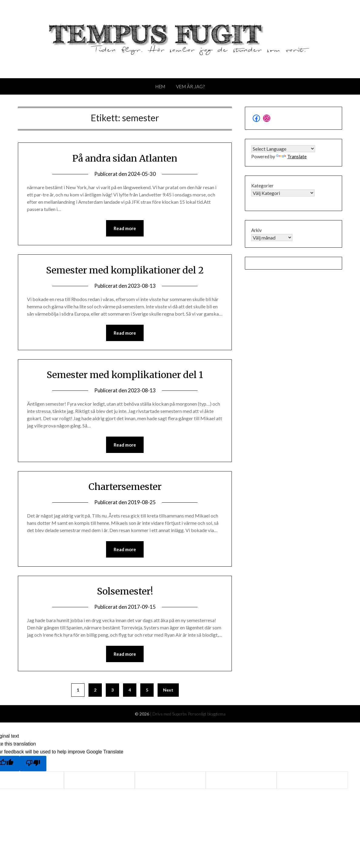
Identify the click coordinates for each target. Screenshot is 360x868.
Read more (125, 228)
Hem (160, 86)
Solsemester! (125, 591)
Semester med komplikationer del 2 (125, 270)
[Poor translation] (33, 764)
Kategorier (262, 186)
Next (168, 690)
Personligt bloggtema (207, 714)
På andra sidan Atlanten (125, 158)
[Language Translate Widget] (283, 149)
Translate (291, 156)
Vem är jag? (190, 86)
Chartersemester (125, 487)
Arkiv (257, 230)
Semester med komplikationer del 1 (125, 375)
